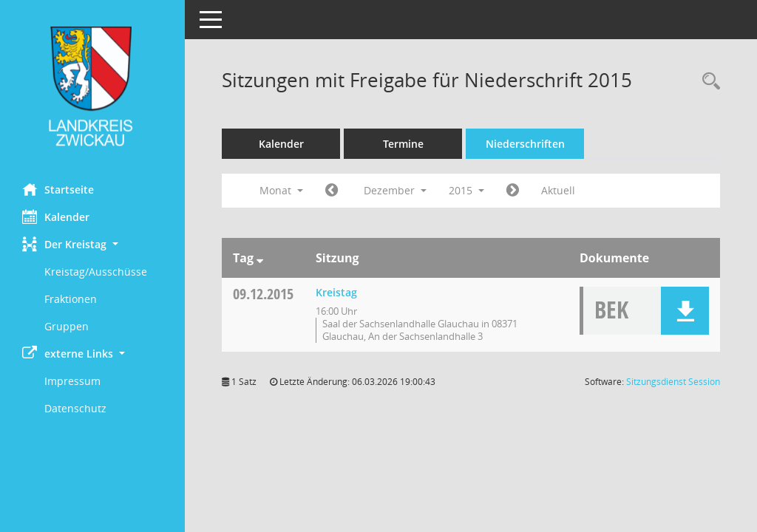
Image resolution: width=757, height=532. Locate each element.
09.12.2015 (263, 294)
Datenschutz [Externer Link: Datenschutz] (75, 408)
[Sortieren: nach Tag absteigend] (260, 258)
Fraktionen (71, 299)
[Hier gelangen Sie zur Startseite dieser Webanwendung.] (92, 86)
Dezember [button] (395, 190)
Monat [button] (281, 190)
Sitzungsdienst (673, 382)
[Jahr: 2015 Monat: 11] (332, 191)
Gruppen (67, 326)
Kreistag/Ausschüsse (96, 272)
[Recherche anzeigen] (707, 82)
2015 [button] (466, 190)
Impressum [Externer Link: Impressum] (72, 381)
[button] (92, 244)
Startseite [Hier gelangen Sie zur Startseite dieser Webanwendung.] (58, 189)
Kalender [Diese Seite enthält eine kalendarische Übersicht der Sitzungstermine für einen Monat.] (56, 216)
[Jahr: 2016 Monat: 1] (513, 191)
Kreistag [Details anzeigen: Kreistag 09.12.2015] (336, 292)
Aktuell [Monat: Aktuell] (558, 190)
